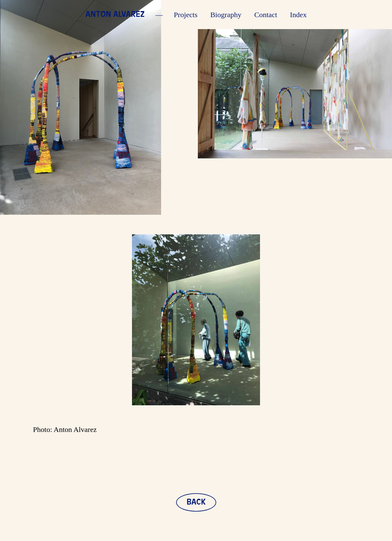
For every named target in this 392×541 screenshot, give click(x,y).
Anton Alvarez (115, 15)
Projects (186, 15)
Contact (266, 15)
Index (298, 15)
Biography (226, 15)
